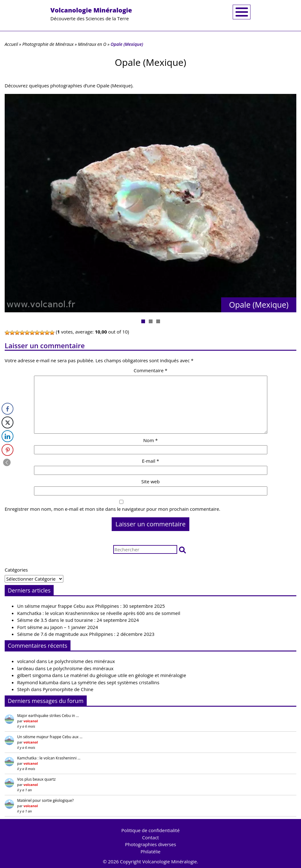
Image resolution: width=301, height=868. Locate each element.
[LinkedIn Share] (7, 436)
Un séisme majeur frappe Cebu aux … (50, 737)
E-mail (150, 461)
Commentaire (150, 370)
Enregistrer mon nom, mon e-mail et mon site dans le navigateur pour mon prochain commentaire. (112, 509)
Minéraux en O (92, 44)
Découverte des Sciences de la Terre (91, 14)
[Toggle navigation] (242, 12)
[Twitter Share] (7, 422)
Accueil (11, 44)
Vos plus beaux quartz (36, 779)
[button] (182, 550)
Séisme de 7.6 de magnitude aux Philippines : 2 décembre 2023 (86, 634)
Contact (151, 837)
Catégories (16, 570)
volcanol (26, 661)
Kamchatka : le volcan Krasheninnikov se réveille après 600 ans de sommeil (99, 613)
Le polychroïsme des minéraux (82, 661)
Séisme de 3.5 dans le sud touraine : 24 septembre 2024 (78, 620)
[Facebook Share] (7, 409)
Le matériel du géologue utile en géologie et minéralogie (125, 675)
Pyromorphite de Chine (68, 689)
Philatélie (151, 851)
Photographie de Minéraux (48, 44)
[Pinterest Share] (7, 450)
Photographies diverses (151, 844)
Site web (150, 481)
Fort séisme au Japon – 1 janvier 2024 (58, 627)
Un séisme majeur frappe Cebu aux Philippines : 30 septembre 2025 (91, 606)
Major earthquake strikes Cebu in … (48, 716)
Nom (150, 440)
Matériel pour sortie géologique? (45, 800)
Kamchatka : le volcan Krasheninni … (49, 758)
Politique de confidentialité (150, 830)
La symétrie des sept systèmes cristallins (115, 682)
